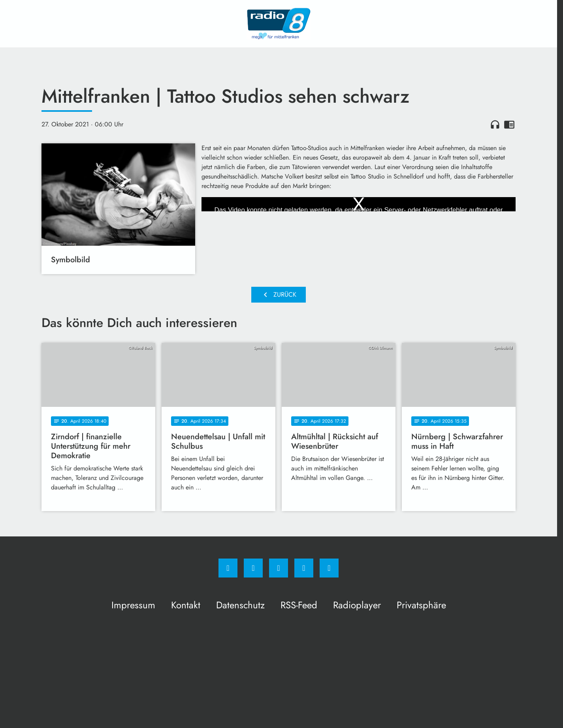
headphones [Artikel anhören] (495, 124)
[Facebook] (228, 568)
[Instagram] (253, 568)
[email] (329, 568)
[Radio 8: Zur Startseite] (279, 24)
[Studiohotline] (304, 568)
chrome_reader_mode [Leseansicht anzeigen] (509, 124)
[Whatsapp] (279, 568)
